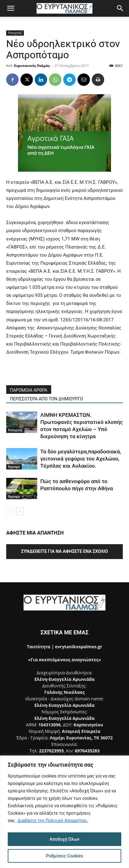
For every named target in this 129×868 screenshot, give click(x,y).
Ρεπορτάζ (15, 33)
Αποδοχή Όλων (65, 839)
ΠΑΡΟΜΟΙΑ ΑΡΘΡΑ (29, 390)
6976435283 (87, 751)
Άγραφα (14, 467)
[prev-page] (10, 511)
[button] (11, 8)
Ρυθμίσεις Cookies (64, 856)
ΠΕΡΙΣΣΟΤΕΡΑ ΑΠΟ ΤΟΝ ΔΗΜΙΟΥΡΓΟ (47, 399)
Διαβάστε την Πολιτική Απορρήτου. (53, 821)
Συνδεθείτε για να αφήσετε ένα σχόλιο (64, 551)
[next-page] (20, 511)
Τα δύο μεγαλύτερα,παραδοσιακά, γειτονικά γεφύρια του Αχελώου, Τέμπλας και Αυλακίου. (81, 459)
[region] (64, 812)
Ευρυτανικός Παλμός (32, 66)
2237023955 (51, 751)
